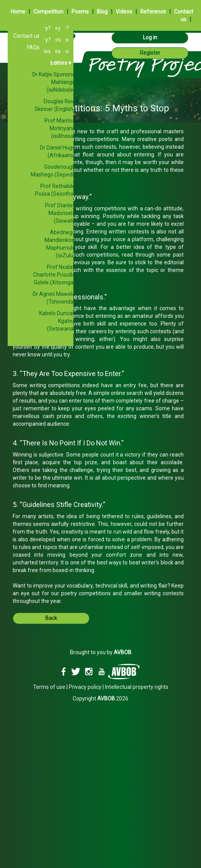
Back (51, 618)
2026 (113, 698)
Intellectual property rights (137, 687)
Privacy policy (85, 687)
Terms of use (49, 687)
